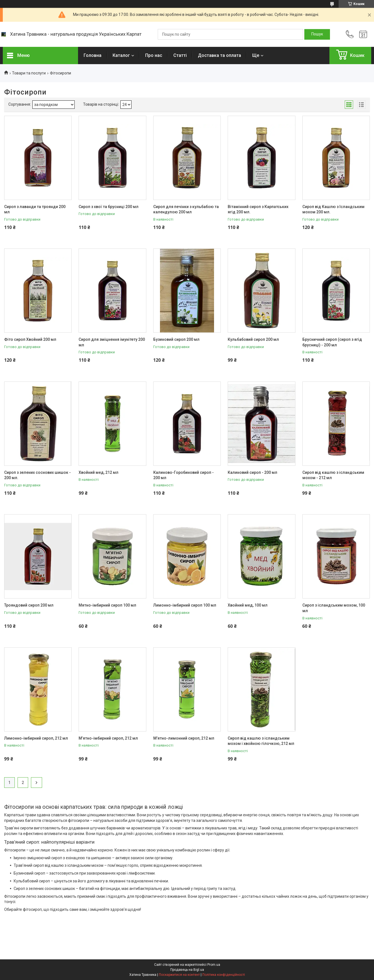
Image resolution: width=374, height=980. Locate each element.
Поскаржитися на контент (179, 975)
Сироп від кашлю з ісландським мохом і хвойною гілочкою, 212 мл (261, 741)
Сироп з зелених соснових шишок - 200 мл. (37, 475)
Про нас (154, 55)
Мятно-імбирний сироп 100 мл (107, 605)
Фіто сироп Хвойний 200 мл (30, 339)
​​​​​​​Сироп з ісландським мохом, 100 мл (334, 608)
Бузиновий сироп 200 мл (176, 339)
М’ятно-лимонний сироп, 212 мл (184, 738)
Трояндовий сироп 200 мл (29, 605)
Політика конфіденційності (224, 975)
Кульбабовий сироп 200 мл (253, 339)
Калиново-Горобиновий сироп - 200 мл (184, 475)
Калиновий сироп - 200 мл (252, 472)
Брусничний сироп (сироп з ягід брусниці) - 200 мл (332, 342)
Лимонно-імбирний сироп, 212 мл (36, 738)
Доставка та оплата (219, 55)
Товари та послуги (29, 73)
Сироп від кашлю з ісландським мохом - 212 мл (333, 475)
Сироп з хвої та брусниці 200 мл (109, 207)
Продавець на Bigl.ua (187, 970)
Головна (93, 55)
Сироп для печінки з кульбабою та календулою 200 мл (186, 209)
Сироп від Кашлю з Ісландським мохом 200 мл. (333, 209)
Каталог (121, 55)
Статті (180, 55)
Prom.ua (214, 965)
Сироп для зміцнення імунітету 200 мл (112, 342)
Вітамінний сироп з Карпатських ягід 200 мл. (258, 209)
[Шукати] (317, 34)
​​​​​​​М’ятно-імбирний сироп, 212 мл (108, 738)
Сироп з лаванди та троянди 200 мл (35, 209)
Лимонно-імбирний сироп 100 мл (185, 605)
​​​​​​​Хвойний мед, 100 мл (248, 605)
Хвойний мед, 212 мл (99, 472)
